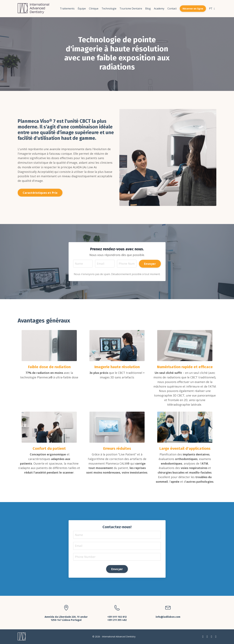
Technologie (109, 9)
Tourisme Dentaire (131, 9)
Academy (159, 9)
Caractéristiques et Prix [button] (40, 193)
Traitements (67, 9)
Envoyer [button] (150, 264)
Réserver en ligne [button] (193, 9)
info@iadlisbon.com (168, 617)
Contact (172, 9)
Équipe (82, 9)
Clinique (94, 9)
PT (212, 9)
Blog (148, 9)
